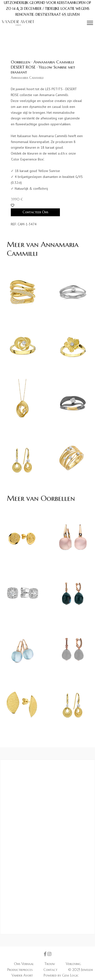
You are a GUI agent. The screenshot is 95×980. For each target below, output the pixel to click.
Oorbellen (58, 498)
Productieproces (20, 970)
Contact (51, 970)
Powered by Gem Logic (61, 975)
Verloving (73, 964)
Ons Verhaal (24, 964)
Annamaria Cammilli (27, 78)
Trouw (50, 964)
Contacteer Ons (35, 212)
